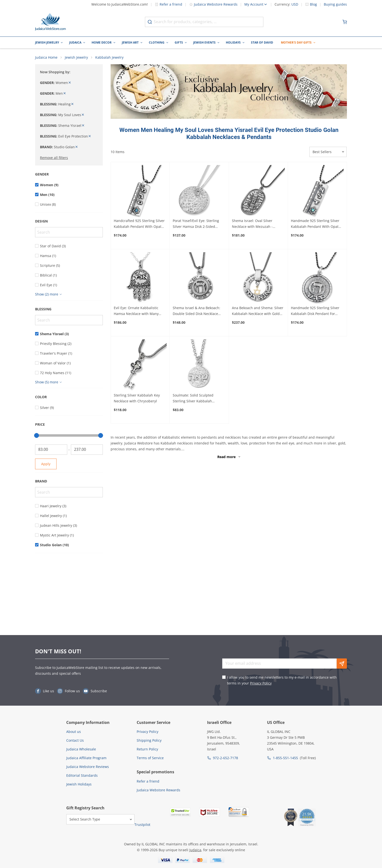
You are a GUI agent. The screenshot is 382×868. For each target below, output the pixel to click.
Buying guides (335, 4)
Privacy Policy (261, 683)
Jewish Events (204, 42)
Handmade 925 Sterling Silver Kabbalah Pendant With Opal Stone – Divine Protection (315, 224)
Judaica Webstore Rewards (213, 4)
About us (74, 732)
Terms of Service (150, 758)
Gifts (179, 42)
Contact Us (75, 740)
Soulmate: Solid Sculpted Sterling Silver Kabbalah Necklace (193, 398)
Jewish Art (130, 42)
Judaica (75, 42)
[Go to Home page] (50, 22)
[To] (87, 450)
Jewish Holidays (79, 784)
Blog (313, 4)
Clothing (157, 42)
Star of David (262, 42)
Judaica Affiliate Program (86, 758)
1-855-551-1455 (285, 758)
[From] (51, 450)
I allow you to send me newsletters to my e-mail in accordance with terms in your (282, 680)
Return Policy (147, 749)
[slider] (37, 435)
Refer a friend (168, 4)
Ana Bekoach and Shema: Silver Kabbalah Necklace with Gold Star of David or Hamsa (258, 311)
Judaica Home (46, 57)
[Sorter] (328, 152)
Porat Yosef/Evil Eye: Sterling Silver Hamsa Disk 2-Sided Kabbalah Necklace (196, 224)
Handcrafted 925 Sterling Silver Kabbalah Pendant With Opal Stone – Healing (139, 224)
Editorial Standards (82, 775)
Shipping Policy (149, 740)
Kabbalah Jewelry (109, 57)
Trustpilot (142, 825)
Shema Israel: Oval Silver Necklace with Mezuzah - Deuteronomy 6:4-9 (252, 224)
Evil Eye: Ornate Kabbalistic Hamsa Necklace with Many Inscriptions (136, 311)
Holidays (233, 42)
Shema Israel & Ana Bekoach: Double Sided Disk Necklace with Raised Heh (196, 311)
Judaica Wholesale (81, 749)
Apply (46, 464)
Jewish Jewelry (47, 42)
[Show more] (49, 294)
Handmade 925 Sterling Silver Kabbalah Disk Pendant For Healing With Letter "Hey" (315, 311)
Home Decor (102, 42)
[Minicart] (345, 22)
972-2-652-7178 (225, 758)
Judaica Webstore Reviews (88, 767)
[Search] (69, 232)
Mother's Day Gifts (296, 42)
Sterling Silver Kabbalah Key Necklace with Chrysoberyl (137, 398)
